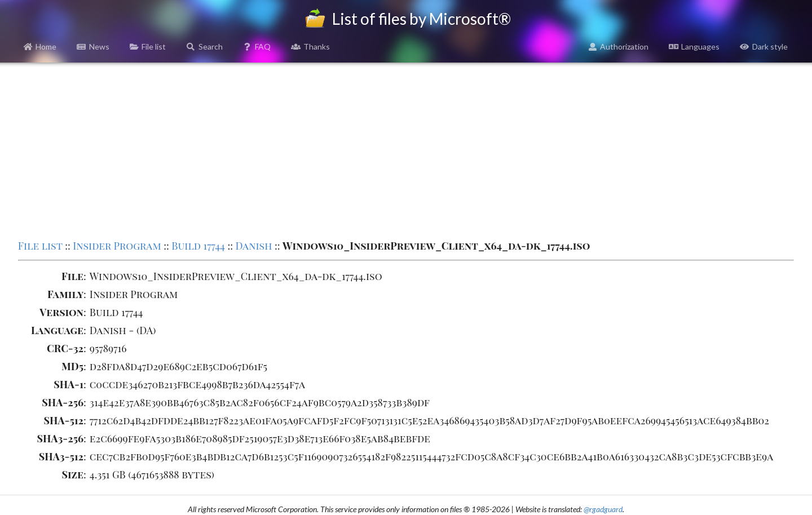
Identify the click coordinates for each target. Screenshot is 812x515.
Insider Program (117, 246)
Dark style (764, 46)
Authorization (619, 46)
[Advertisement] (406, 150)
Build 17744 (198, 246)
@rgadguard (603, 509)
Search (204, 46)
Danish (254, 246)
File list (148, 46)
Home (40, 46)
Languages (694, 46)
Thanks (310, 46)
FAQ (257, 46)
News (93, 46)
